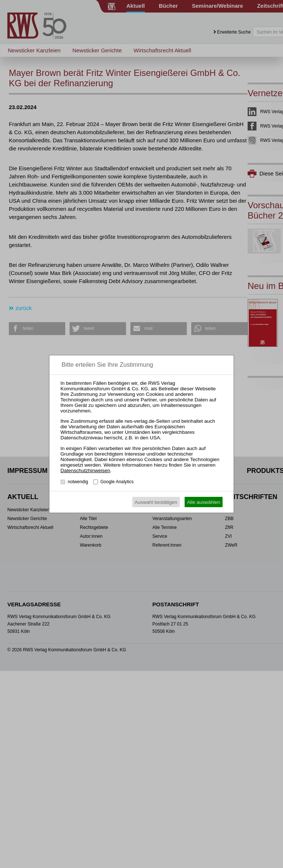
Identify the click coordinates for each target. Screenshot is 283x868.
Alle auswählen (204, 502)
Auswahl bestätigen (156, 502)
